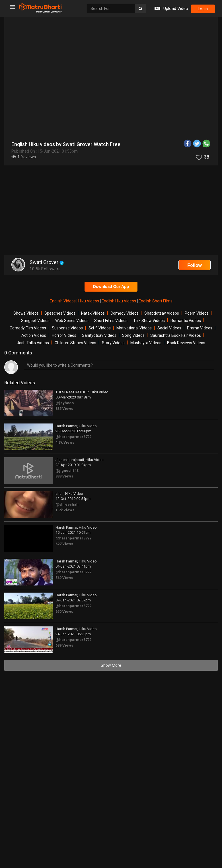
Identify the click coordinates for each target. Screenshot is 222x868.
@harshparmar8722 (73, 437)
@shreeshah (67, 504)
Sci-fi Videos (100, 328)
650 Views (64, 611)
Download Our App (111, 286)
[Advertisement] (111, 211)
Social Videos (169, 328)
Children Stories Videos (75, 343)
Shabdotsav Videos (162, 313)
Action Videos (34, 335)
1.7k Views (65, 510)
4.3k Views (65, 442)
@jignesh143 (67, 471)
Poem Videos (197, 313)
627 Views (64, 544)
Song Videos (133, 335)
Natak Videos (93, 313)
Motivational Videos (134, 328)
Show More (111, 665)
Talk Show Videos (149, 321)
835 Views (64, 409)
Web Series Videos (72, 321)
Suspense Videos (67, 328)
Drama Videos (200, 328)
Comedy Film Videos (28, 328)
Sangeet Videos (35, 321)
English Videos (63, 301)
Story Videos (113, 343)
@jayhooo (65, 403)
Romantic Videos (186, 321)
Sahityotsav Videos (99, 335)
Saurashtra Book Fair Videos (176, 335)
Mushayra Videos (146, 343)
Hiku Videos (89, 301)
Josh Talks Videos (33, 343)
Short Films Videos (111, 321)
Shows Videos (26, 313)
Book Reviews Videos (186, 343)
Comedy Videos (125, 313)
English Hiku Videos (119, 301)
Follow (195, 265)
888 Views (64, 476)
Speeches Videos (60, 313)
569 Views (64, 578)
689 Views (64, 645)
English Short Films (156, 301)
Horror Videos (64, 335)
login (203, 9)
